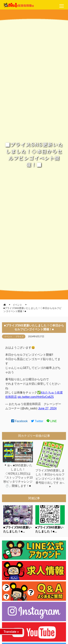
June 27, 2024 (47, 408)
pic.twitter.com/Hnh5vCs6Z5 (36, 397)
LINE (52, 421)
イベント (8, 337)
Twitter (37, 421)
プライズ (20, 337)
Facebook (19, 421)
